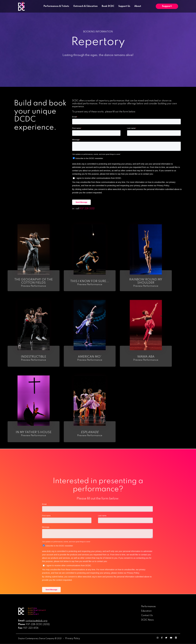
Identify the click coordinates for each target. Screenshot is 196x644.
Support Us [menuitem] (124, 6)
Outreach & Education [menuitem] (85, 6)
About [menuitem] (138, 6)
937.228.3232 (87, 209)
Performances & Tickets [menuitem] (56, 6)
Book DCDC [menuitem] (108, 6)
